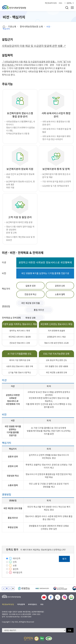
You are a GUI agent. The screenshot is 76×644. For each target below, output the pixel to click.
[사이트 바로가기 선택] (34, 630)
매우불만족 (18, 572)
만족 (15, 562)
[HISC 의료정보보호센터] (42, 588)
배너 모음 (13, 588)
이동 (70, 630)
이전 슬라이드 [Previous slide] (4, 588)
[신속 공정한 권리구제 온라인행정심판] (60, 588)
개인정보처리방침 (51, 3)
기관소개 (12, 26)
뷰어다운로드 (33, 604)
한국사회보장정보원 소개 (31, 26)
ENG (61, 3)
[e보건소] (24, 588)
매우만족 (17, 558)
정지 (7, 588)
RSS (42, 604)
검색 (67, 8)
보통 (15, 565)
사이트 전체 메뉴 (72, 8)
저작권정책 (21, 604)
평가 (64, 559)
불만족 (16, 569)
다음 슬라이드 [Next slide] (10, 588)
